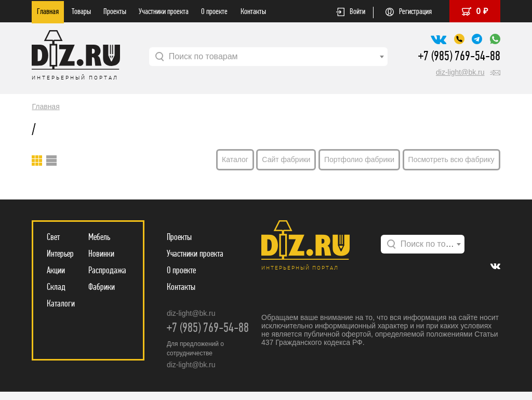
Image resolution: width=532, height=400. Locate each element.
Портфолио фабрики (359, 159)
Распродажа (107, 271)
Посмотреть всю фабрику (451, 159)
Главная (48, 12)
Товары (81, 12)
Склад (56, 288)
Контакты (253, 12)
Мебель (99, 238)
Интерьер (60, 254)
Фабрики (102, 288)
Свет (53, 238)
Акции (56, 271)
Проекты (115, 12)
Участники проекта (164, 12)
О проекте (214, 12)
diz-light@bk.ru (460, 72)
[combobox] (269, 57)
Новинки (101, 254)
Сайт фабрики (286, 159)
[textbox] (269, 57)
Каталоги (61, 304)
